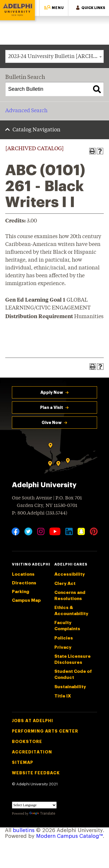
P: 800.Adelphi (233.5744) (40, 513)
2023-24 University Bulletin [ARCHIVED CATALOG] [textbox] (56, 57)
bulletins (24, 830)
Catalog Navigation (36, 130)
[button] (54, 8)
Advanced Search (26, 111)
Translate (42, 813)
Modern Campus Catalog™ (69, 836)
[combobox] (54, 56)
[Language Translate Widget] (34, 805)
